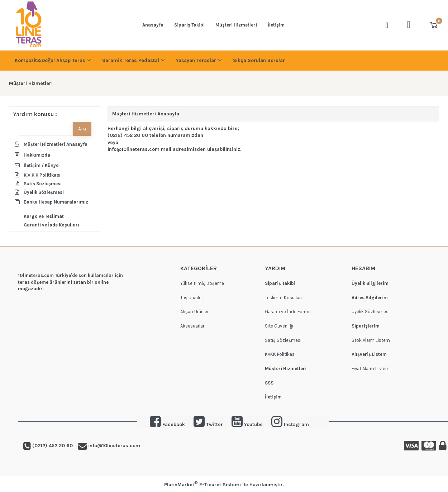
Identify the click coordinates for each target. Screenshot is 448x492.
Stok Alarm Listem (371, 340)
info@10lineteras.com (113, 446)
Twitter (208, 424)
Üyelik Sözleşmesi (371, 312)
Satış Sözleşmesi (283, 340)
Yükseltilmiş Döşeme (202, 283)
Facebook (174, 424)
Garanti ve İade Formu (288, 312)
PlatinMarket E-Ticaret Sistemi (202, 485)
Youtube (247, 424)
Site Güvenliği (279, 326)
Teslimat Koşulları (283, 298)
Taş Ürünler (192, 298)
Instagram (296, 424)
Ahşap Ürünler (194, 312)
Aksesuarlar (192, 326)
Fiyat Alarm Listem (371, 369)
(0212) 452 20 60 (128, 135)
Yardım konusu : (35, 114)
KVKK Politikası (280, 354)
